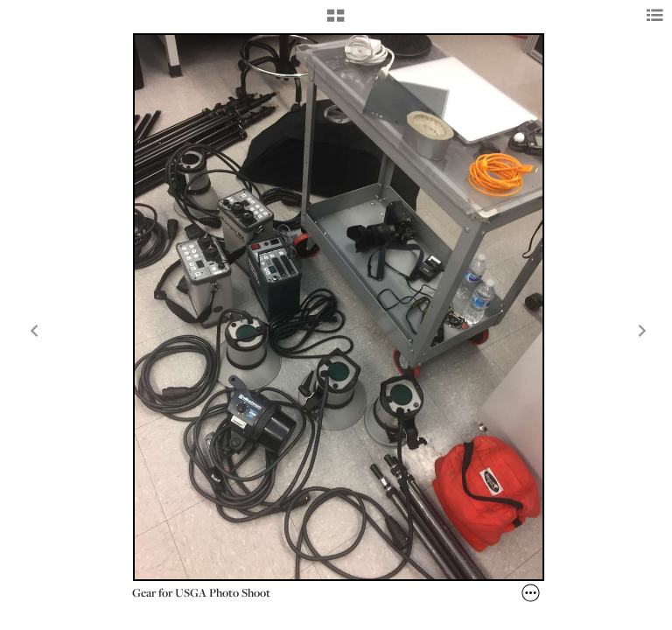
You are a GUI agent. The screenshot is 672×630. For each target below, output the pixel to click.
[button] (336, 22)
